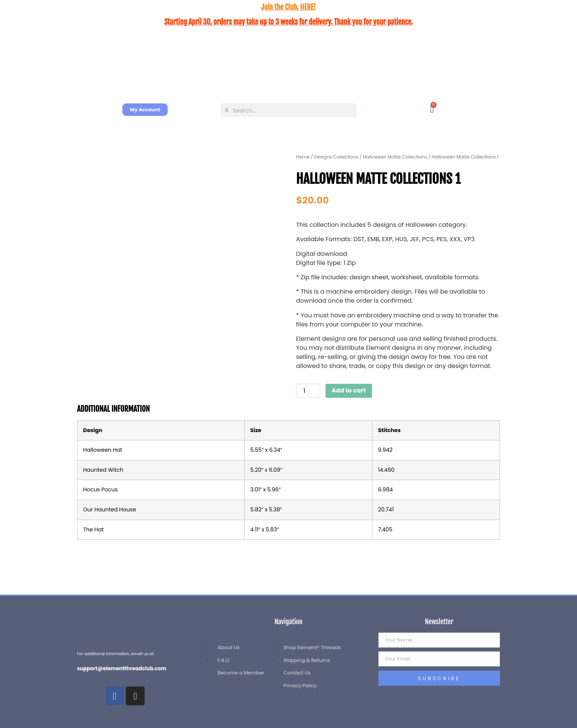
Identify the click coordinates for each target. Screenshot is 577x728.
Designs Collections (336, 157)
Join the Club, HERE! (288, 7)
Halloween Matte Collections (395, 157)
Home (303, 157)
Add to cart (349, 390)
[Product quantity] (308, 391)
